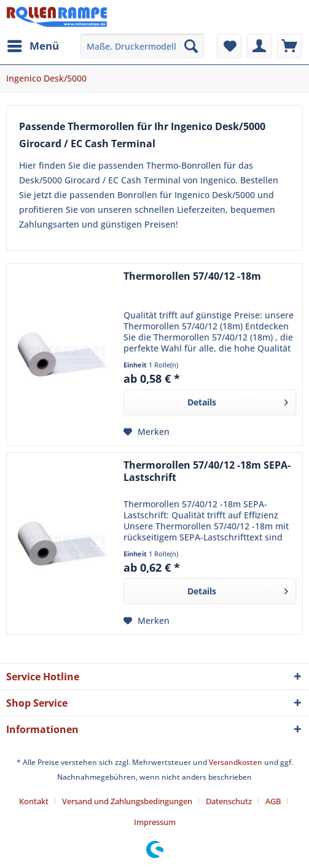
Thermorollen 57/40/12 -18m (192, 276)
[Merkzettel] (229, 46)
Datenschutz (229, 801)
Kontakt (34, 801)
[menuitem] (33, 46)
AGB (273, 801)
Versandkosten (236, 762)
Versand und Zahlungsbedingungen (127, 801)
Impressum (155, 822)
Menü (33, 44)
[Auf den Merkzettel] (147, 432)
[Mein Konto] (259, 46)
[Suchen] (191, 46)
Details (238, 400)
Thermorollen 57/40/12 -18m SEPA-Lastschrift (207, 471)
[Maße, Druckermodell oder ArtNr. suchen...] (142, 46)
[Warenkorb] (289, 46)
